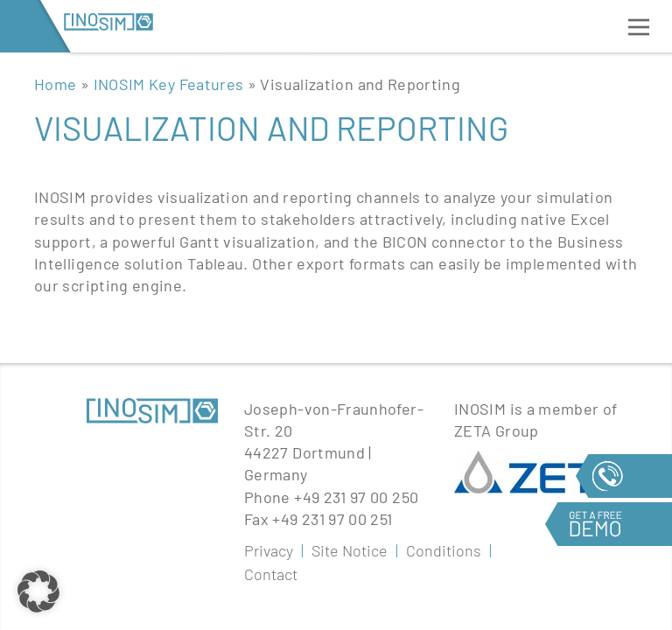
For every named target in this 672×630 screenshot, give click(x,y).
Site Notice (350, 550)
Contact (271, 574)
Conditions (444, 550)
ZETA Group (497, 430)
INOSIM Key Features (169, 84)
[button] (38, 591)
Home (55, 84)
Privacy (269, 550)
